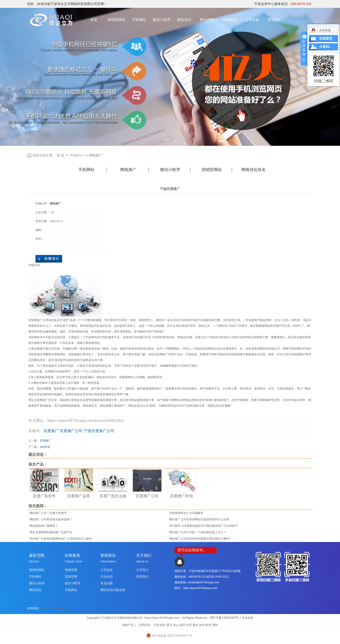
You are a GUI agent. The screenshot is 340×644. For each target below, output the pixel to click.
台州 (189, 625)
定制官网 (71, 577)
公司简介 (142, 570)
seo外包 (45, 447)
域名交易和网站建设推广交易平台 (51, 532)
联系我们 (142, 577)
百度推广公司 (71, 431)
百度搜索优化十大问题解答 (186, 513)
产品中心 (77, 155)
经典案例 (230, 20)
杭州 (208, 625)
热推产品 (128, 625)
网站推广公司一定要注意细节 (48, 513)
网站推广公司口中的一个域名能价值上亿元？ (198, 532)
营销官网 (71, 570)
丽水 (195, 625)
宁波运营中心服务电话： (283, 4)
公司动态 (107, 570)
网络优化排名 (254, 170)
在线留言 (326, 38)
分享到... (325, 47)
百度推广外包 (181, 496)
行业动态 (107, 577)
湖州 (215, 625)
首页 (94, 20)
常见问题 (107, 583)
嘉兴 (169, 625)
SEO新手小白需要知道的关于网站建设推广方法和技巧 (203, 526)
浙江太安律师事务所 (55, 608)
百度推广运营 (79, 496)
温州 (182, 625)
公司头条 (252, 20)
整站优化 (184, 20)
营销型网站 (116, 20)
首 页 (60, 155)
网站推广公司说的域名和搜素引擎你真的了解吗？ (200, 539)
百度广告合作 (44, 496)
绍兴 (163, 625)
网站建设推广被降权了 (44, 526)
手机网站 (139, 20)
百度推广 (51, 431)
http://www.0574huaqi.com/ (200, 588)
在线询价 (49, 259)
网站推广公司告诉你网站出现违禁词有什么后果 (199, 519)
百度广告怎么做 (113, 496)
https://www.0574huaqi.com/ (162, 618)
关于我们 (275, 20)
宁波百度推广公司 (99, 431)
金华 (202, 625)
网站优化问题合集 (113, 590)
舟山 (176, 625)
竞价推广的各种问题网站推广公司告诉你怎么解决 (61, 539)
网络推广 (96, 155)
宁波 (156, 625)
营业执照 (248, 618)
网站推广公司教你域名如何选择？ (51, 519)
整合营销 (207, 20)
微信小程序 (162, 20)
